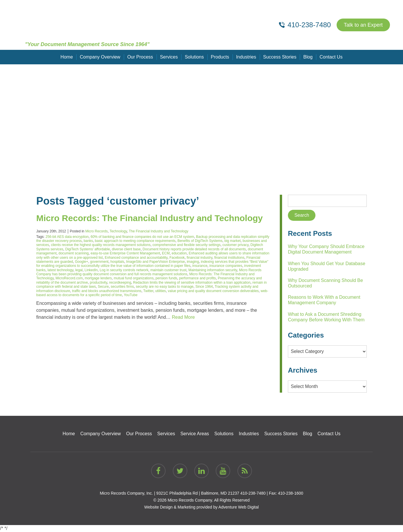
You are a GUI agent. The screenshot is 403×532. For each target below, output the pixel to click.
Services (169, 57)
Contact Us (331, 57)
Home (67, 57)
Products (220, 57)
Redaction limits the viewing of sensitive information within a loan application (192, 283)
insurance (200, 266)
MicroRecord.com (69, 278)
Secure (103, 287)
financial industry (200, 258)
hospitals (117, 262)
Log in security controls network (124, 270)
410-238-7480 (253, 493)
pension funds (166, 278)
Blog (308, 57)
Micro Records (96, 231)
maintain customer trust (168, 270)
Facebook (177, 258)
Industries (246, 57)
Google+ (81, 262)
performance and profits (198, 278)
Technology (118, 231)
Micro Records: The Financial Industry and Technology (149, 218)
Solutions (194, 57)
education (179, 253)
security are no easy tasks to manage (165, 287)
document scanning (74, 253)
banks (88, 241)
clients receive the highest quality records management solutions (101, 245)
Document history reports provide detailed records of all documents (194, 249)
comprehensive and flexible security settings (187, 245)
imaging (193, 262)
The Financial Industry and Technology (158, 231)
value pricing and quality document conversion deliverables (213, 291)
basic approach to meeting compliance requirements (135, 241)
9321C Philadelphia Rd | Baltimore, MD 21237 (198, 493)
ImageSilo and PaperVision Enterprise (156, 262)
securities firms (122, 287)
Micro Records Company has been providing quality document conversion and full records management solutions (149, 272)
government (99, 262)
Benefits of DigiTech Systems (200, 241)
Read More (183, 317)
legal (79, 270)
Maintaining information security (213, 270)
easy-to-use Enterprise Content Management (125, 253)
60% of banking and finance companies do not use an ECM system (142, 237)
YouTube (131, 295)
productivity (99, 283)
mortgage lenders (98, 278)
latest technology (60, 270)
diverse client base (126, 249)
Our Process (140, 57)
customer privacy (235, 245)
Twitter (148, 291)
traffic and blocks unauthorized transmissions (107, 291)
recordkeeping (120, 283)
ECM (166, 253)
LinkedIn (91, 270)
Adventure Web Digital (238, 507)
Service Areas (195, 434)
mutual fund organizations (134, 278)
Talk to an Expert (363, 25)
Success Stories (280, 57)
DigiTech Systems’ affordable (88, 249)
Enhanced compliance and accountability (136, 258)
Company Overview (100, 57)
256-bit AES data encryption (67, 237)
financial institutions (229, 258)
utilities (160, 291)
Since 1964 (204, 287)
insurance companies (226, 266)
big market (233, 241)
